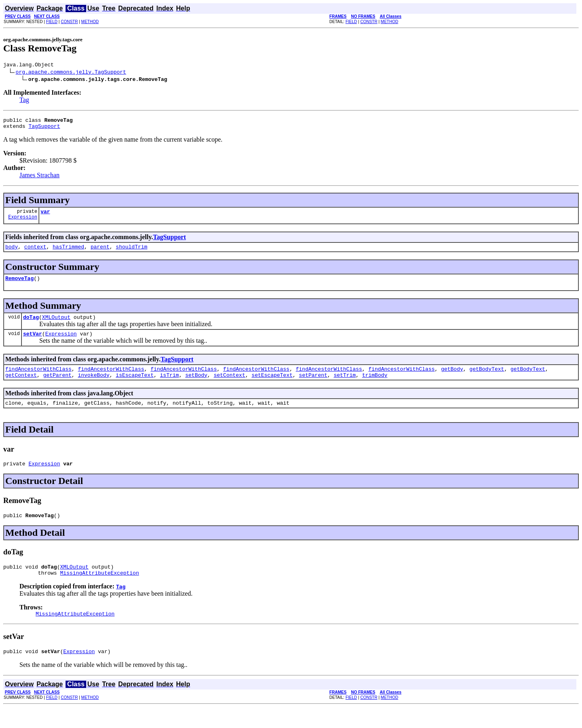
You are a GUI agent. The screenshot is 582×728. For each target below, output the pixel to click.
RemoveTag (19, 285)
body (12, 253)
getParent (57, 387)
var (45, 216)
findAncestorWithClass (38, 380)
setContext (229, 387)
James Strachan (39, 179)
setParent (313, 387)
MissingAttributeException (99, 591)
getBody (452, 380)
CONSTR (69, 22)
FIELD (52, 22)
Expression (23, 223)
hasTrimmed (68, 253)
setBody (196, 387)
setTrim (345, 387)
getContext (21, 387)
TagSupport (44, 129)
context (35, 253)
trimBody (375, 387)
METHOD (90, 22)
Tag (24, 101)
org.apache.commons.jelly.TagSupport (71, 73)
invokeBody (93, 387)
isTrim (169, 387)
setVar (33, 343)
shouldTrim (132, 253)
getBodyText (487, 380)
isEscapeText (135, 387)
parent (100, 253)
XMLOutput (56, 325)
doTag (31, 325)
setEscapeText (272, 387)
